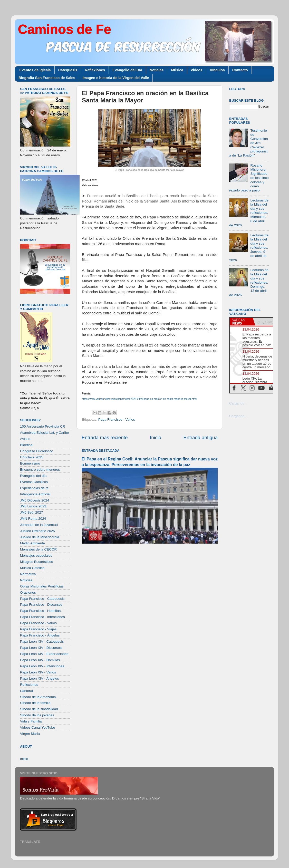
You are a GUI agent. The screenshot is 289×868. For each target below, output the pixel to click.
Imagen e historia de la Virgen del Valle (116, 78)
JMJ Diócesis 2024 (35, 500)
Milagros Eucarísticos (36, 562)
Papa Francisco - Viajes (38, 629)
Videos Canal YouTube (38, 727)
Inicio (156, 437)
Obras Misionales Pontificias (42, 586)
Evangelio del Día (127, 70)
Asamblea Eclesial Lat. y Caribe (45, 433)
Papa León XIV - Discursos (41, 648)
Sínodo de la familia (35, 703)
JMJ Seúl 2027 (31, 512)
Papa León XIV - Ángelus (40, 678)
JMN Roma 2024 (33, 519)
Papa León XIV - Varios (38, 672)
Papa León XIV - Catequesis (42, 642)
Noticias (157, 70)
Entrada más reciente (105, 437)
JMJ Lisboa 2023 (33, 506)
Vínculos (217, 70)
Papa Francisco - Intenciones (42, 617)
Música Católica (32, 568)
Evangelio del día (33, 476)
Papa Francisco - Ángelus (40, 635)
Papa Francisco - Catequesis (42, 599)
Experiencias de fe (34, 488)
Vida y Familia (31, 721)
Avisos (25, 439)
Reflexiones (95, 70)
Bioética (26, 445)
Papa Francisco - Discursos (41, 605)
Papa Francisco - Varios (117, 419)
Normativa (28, 574)
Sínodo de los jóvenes (37, 715)
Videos (197, 70)
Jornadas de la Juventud (39, 525)
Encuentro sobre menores (40, 470)
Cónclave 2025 (32, 457)
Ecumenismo (30, 463)
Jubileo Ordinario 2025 (37, 531)
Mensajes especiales (36, 556)
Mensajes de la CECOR (38, 549)
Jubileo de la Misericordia (40, 537)
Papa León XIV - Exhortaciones (44, 654)
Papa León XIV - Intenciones (42, 666)
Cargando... (238, 403)
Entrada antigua (201, 437)
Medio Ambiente (32, 543)
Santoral (26, 691)
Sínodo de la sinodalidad (39, 709)
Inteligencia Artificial (35, 494)
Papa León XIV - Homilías (40, 660)
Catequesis (68, 70)
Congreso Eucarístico (37, 451)
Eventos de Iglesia (35, 70)
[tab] (241, 322)
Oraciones (28, 592)
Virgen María (30, 734)
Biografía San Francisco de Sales (47, 78)
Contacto (240, 70)
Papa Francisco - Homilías (40, 611)
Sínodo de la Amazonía (38, 697)
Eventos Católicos (34, 482)
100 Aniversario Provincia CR (43, 426)
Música (177, 70)
